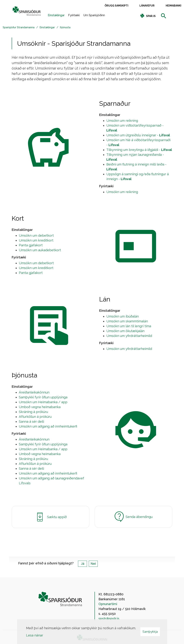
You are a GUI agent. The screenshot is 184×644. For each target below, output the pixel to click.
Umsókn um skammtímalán (127, 321)
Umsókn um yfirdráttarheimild (129, 336)
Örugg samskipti (116, 6)
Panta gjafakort (31, 245)
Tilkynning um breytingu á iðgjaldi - (139, 150)
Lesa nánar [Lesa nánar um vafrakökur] (35, 635)
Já (83, 564)
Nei (93, 564)
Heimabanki (173, 6)
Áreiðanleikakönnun (34, 392)
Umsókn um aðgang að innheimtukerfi (48, 426)
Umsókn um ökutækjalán (125, 331)
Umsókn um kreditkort (36, 240)
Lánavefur (147, 6)
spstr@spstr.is (109, 619)
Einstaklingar (47, 27)
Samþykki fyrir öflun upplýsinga (43, 397)
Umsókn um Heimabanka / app (43, 402)
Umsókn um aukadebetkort (40, 250)
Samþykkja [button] (150, 632)
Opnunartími (108, 604)
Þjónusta (65, 27)
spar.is (151, 16)
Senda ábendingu (134, 517)
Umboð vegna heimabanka (40, 407)
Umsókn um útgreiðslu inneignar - (138, 135)
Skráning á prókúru (33, 412)
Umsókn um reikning (122, 121)
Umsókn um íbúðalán (123, 316)
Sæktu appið (51, 517)
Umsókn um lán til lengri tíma (129, 326)
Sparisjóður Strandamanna (19, 27)
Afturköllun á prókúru (35, 417)
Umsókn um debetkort (36, 235)
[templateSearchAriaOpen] (164, 16)
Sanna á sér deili (31, 421)
